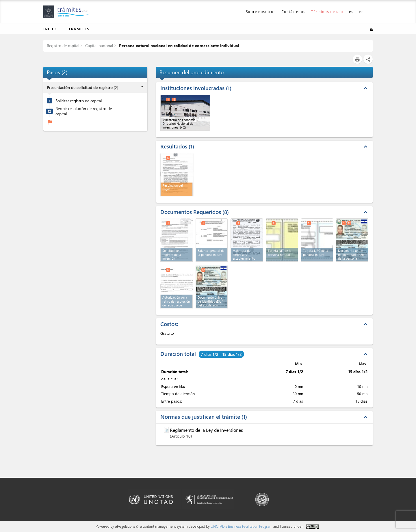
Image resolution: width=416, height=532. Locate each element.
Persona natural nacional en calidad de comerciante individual (179, 45)
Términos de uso (327, 12)
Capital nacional (99, 45)
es (351, 12)
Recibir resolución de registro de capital (84, 111)
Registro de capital (63, 45)
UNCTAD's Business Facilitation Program (242, 526)
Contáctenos (293, 12)
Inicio (50, 29)
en (361, 12)
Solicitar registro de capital (79, 101)
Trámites (79, 29)
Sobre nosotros (261, 12)
